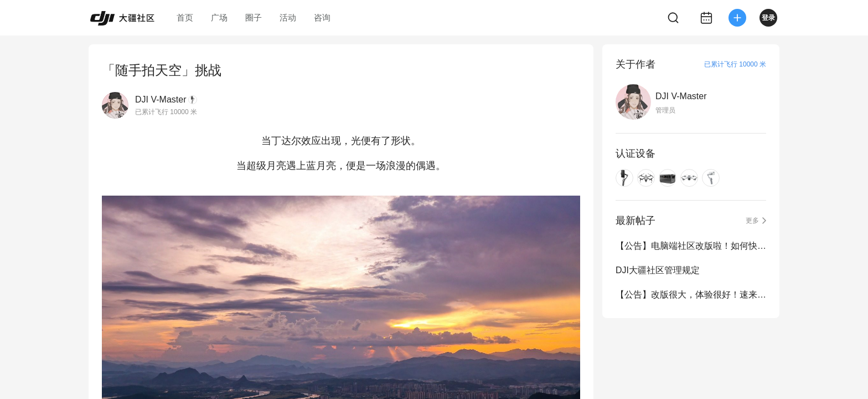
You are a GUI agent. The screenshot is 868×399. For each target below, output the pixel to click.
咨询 (322, 17)
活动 (288, 17)
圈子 (254, 17)
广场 (219, 17)
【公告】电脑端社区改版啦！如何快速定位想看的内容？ (691, 246)
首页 (185, 17)
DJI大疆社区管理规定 (658, 270)
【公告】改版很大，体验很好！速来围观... (691, 295)
